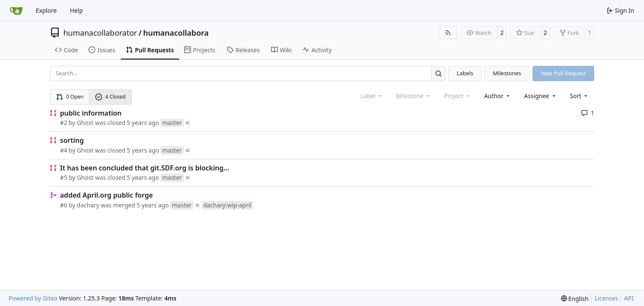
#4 (64, 150)
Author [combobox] (497, 96)
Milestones (507, 73)
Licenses (607, 298)
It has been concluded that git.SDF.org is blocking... (145, 168)
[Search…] (438, 73)
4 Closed (111, 97)
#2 (64, 123)
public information (91, 113)
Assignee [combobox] (540, 96)
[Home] (16, 11)
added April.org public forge (106, 195)
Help (76, 10)
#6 (64, 205)
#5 (64, 177)
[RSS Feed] (448, 33)
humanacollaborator (100, 33)
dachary (88, 205)
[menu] (580, 96)
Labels (465, 73)
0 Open (70, 97)
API (629, 298)
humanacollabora (176, 33)
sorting (72, 140)
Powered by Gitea (33, 298)
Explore (46, 10)
